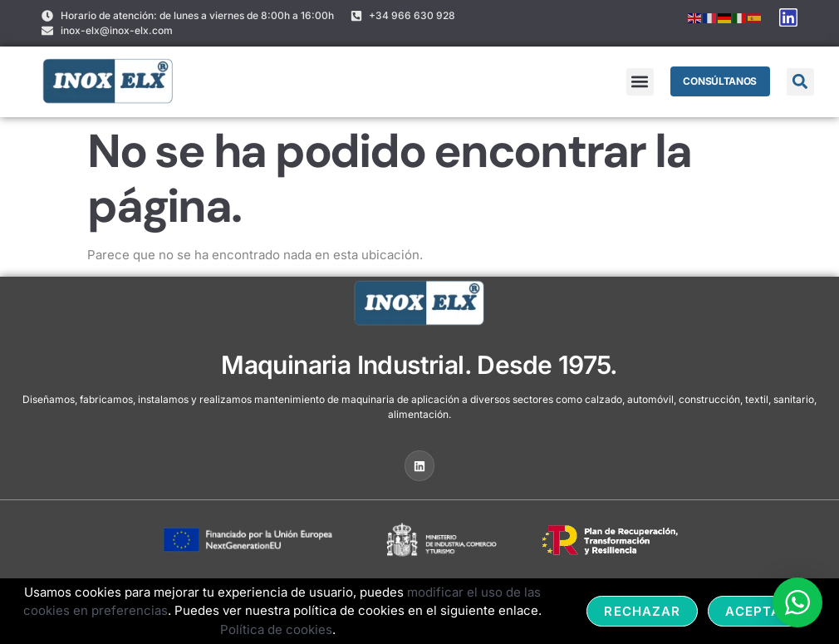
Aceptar (758, 611)
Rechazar (642, 611)
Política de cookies (276, 629)
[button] (639, 82)
